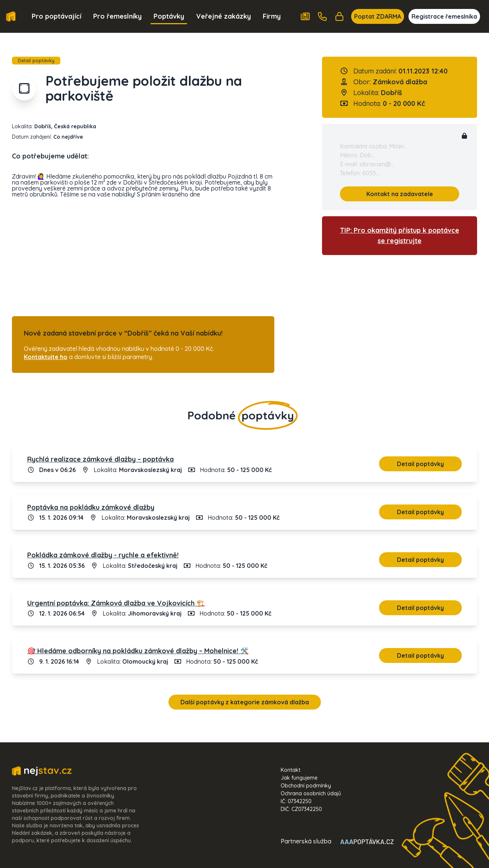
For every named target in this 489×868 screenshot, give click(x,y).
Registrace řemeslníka (444, 16)
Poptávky (169, 16)
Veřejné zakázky (223, 16)
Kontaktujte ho (46, 357)
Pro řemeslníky (117, 16)
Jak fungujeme (299, 778)
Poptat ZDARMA (378, 16)
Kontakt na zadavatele (400, 194)
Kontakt (291, 770)
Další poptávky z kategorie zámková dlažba (245, 702)
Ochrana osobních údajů (311, 793)
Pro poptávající (56, 16)
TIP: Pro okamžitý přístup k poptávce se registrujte (400, 235)
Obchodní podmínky (306, 786)
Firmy (272, 16)
